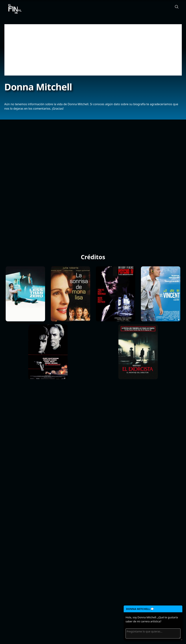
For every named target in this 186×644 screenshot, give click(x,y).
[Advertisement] (93, 50)
